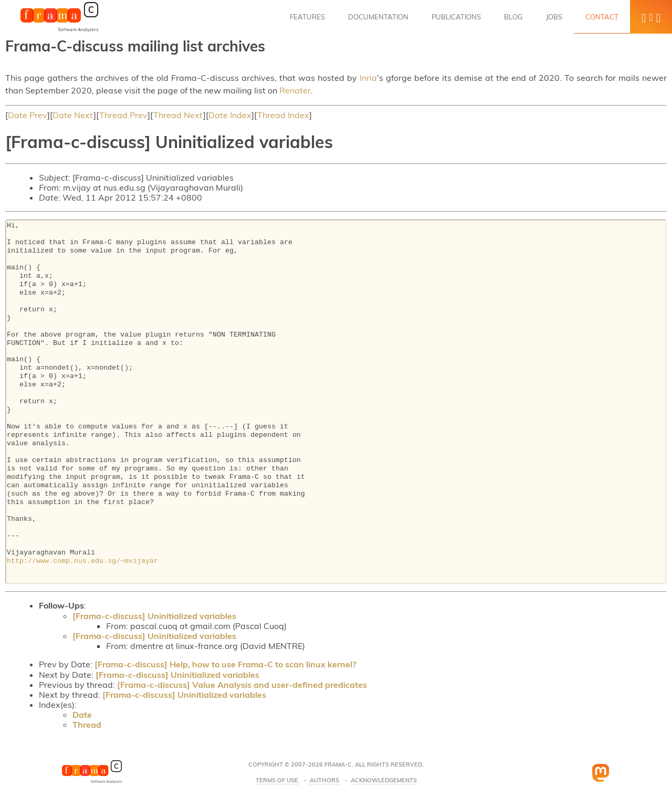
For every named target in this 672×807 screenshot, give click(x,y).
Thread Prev (123, 115)
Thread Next (178, 115)
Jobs (554, 17)
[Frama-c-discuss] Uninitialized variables (154, 616)
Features (307, 17)
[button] (651, 17)
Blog (513, 17)
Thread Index (283, 115)
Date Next (73, 115)
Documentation (378, 17)
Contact (602, 17)
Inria (368, 78)
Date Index (230, 115)
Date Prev (28, 115)
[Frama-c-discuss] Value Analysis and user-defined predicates (242, 685)
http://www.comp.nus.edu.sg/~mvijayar (82, 561)
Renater (295, 90)
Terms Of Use (277, 780)
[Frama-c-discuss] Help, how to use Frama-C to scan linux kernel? (225, 664)
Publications (456, 17)
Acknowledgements (384, 780)
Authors (324, 780)
